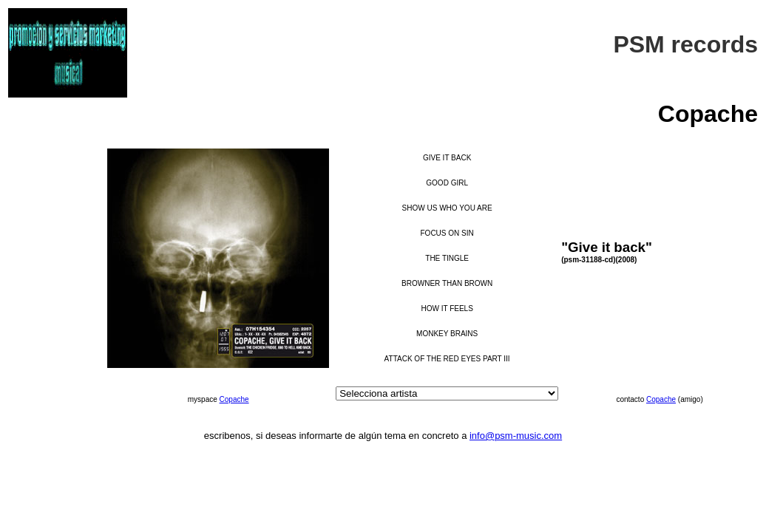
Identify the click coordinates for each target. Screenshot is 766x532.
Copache (234, 399)
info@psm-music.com (516, 436)
